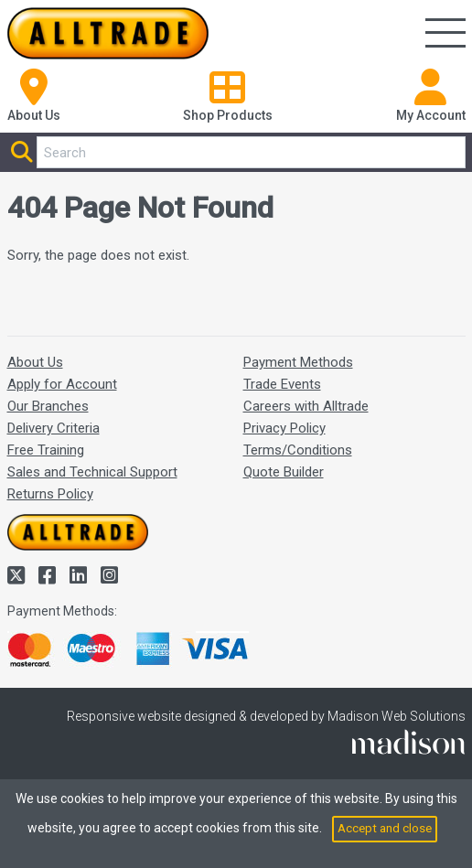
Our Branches (48, 406)
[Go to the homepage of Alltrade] (108, 33)
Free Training (46, 450)
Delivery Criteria (54, 428)
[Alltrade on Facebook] (49, 576)
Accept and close (385, 828)
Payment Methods (298, 362)
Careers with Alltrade (306, 406)
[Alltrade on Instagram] (109, 576)
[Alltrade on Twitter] (18, 576)
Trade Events (282, 384)
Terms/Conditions (298, 450)
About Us (35, 362)
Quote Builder (284, 472)
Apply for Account (62, 384)
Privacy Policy (284, 428)
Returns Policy (50, 494)
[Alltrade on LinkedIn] (80, 576)
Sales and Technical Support (92, 472)
